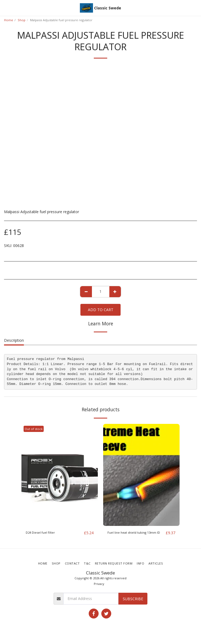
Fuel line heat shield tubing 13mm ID (134, 532)
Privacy (99, 584)
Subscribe (133, 599)
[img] (60, 475)
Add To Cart (101, 310)
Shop (22, 20)
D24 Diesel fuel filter (40, 532)
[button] (6, 8)
